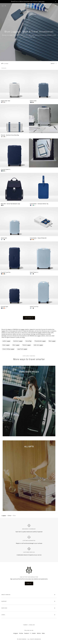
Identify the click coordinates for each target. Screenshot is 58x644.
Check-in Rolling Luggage (8, 349)
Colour (10, 515)
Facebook (26, 633)
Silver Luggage (16, 345)
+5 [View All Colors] (6, 171)
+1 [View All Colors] (6, 102)
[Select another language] (32, 625)
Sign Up (29, 583)
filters (6, 64)
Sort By (53, 64)
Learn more (41, 1)
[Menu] (3, 6)
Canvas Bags (29, 341)
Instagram (16, 633)
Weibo (43, 633)
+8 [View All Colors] (35, 205)
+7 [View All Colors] (35, 240)
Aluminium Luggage (18, 341)
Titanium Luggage (27, 345)
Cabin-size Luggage (38, 345)
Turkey (26, 625)
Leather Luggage (6, 341)
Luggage (4, 515)
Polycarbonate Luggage (40, 341)
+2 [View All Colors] (6, 137)
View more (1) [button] (29, 318)
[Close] (55, 2)
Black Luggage (52, 341)
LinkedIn (34, 633)
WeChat (39, 633)
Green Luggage (6, 345)
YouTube (21, 633)
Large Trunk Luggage (22, 349)
